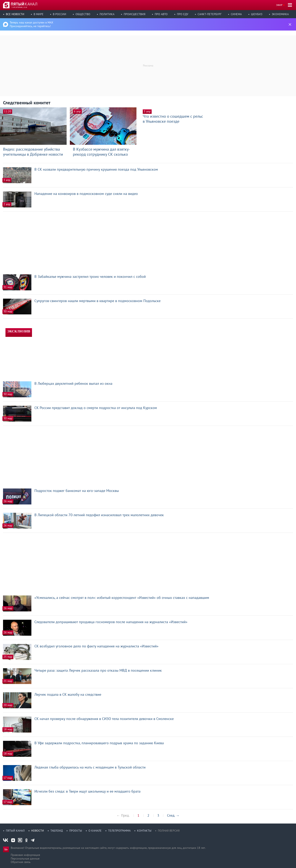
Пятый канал (15, 831)
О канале (95, 831)
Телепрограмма (119, 831)
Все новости (15, 14)
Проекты (76, 831)
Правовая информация (25, 855)
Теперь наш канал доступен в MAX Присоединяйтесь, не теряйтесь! (31, 24)
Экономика (280, 14)
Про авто (161, 14)
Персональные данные (25, 858)
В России (60, 14)
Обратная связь (21, 862)
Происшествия (135, 14)
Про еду (183, 14)
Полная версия (169, 831)
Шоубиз (257, 14)
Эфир (279, 5)
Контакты (144, 831)
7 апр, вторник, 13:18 (19, 7)
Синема (236, 14)
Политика (107, 14)
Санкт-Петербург (210, 14)
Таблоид (57, 831)
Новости (38, 831)
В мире (39, 14)
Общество (83, 14)
